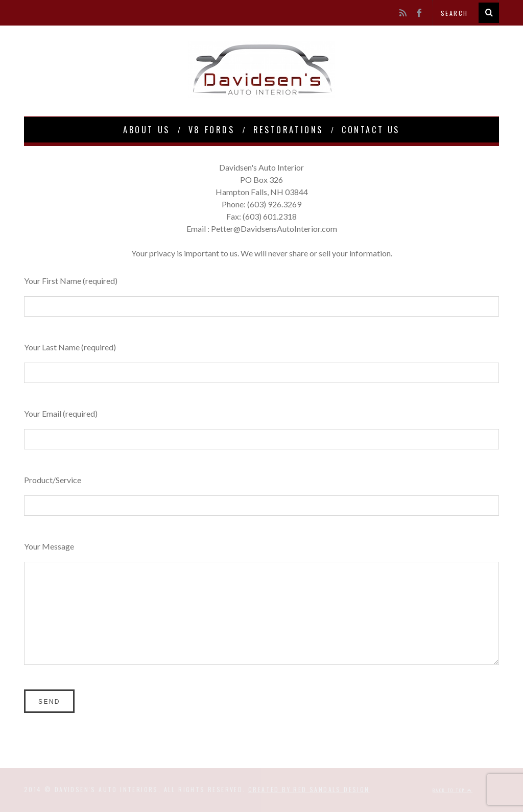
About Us (147, 130)
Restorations (288, 130)
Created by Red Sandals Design (309, 789)
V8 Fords (212, 130)
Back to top (453, 790)
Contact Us (371, 130)
